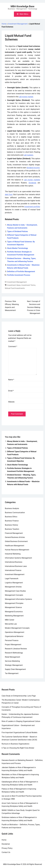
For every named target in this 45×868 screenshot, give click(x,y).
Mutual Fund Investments (15, 288)
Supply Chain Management (15, 669)
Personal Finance (12, 640)
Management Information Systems (18, 599)
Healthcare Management (15, 546)
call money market (26, 97)
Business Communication (15, 513)
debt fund (9, 195)
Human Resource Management (17, 550)
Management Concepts (14, 595)
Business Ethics (11, 517)
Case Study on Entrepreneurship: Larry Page (19, 696)
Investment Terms (28, 285)
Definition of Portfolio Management (21, 271)
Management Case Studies (15, 591)
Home (4, 24)
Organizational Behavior (14, 636)
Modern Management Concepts (17, 628)
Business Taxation (12, 529)
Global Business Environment (16, 541)
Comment (13, 346)
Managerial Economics (14, 612)
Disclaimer (6, 844)
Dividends (33, 183)
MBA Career (10, 620)
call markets (28, 155)
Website (11, 402)
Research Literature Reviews (16, 649)
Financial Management (14, 533)
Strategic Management (14, 665)
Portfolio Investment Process (19, 275)
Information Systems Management (18, 558)
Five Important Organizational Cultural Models (19, 733)
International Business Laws (16, 566)
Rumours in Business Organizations (15, 744)
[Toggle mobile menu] (22, 14)
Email (11, 391)
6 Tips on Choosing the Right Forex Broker (18, 748)
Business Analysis (12, 508)
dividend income (33, 168)
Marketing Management (14, 616)
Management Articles (13, 587)
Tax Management (12, 673)
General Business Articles (15, 537)
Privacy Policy (7, 848)
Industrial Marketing (13, 554)
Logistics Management (14, 583)
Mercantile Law (11, 624)
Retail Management (12, 657)
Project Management (13, 645)
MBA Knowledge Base (22, 6)
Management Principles (14, 603)
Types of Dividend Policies (18, 231)
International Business (14, 562)
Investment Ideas (14, 285)
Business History (11, 525)
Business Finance (12, 521)
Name (11, 380)
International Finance (13, 570)
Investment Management (18, 24)
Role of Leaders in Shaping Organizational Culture (21, 721)
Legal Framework (12, 579)
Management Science (13, 607)
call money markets (32, 180)
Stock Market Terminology (18, 248)
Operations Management (15, 632)
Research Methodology (14, 653)
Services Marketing (12, 661)
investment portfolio (32, 207)
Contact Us (6, 852)
